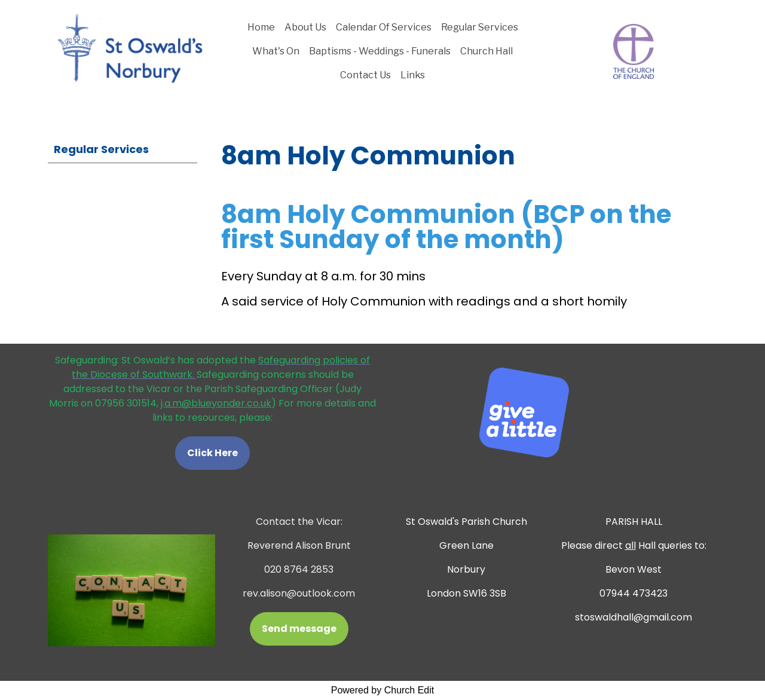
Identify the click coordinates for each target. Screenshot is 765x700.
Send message (299, 629)
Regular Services (480, 27)
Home (261, 27)
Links (413, 75)
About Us (305, 27)
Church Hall (486, 51)
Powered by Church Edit (383, 690)
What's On (276, 51)
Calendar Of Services (384, 27)
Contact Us (365, 75)
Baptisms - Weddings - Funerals (380, 51)
